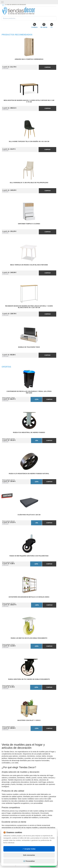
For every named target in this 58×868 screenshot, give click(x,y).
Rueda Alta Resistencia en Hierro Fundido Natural (29, 474)
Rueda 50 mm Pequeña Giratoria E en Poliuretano (29, 556)
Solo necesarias (29, 855)
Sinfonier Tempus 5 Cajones (29, 224)
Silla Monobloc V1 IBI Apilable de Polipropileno (29, 183)
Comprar (47, 67)
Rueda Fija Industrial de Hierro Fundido (29, 432)
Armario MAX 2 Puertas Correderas (29, 59)
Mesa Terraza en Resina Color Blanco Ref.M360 (29, 265)
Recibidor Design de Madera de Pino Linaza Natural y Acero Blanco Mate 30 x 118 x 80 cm (29, 307)
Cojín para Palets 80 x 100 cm (29, 515)
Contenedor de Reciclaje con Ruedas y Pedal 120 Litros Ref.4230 (29, 392)
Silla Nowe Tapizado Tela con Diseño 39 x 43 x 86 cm (29, 141)
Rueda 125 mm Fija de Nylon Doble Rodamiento (29, 638)
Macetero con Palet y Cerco (29, 720)
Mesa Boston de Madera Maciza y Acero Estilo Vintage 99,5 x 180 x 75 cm (29, 101)
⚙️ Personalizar (29, 861)
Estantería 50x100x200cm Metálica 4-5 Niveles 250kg (29, 597)
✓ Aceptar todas (29, 849)
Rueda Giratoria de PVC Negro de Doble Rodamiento (29, 679)
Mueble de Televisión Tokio (29, 347)
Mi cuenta (44, 25)
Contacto (34, 25)
